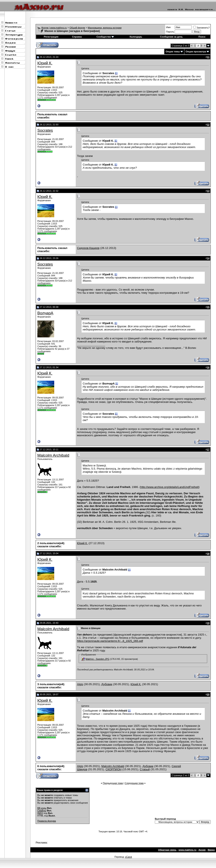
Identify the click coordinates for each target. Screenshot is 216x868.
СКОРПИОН (113, 769)
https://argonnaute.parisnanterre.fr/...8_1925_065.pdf (110, 641)
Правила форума (47, 821)
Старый (145, 769)
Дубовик (107, 684)
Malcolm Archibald (53, 455)
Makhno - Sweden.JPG (97, 659)
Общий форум (77, 28)
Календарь (136, 37)
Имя (168, 27)
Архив (202, 850)
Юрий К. (45, 63)
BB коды (42, 808)
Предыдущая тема (113, 783)
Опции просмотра (196, 52)
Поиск (202, 37)
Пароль (170, 32)
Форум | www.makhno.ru (54, 28)
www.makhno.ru (187, 850)
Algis (80, 684)
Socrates (45, 130)
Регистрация (51, 37)
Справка (77, 37)
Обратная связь (167, 850)
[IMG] (40, 813)
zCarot (128, 857)
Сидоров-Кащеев (88, 248)
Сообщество (105, 37)
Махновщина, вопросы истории (105, 28)
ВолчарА (45, 313)
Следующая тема (134, 783)
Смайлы (42, 811)
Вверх (211, 850)
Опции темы (173, 52)
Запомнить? (201, 28)
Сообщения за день (171, 37)
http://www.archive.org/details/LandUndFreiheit (170, 487)
